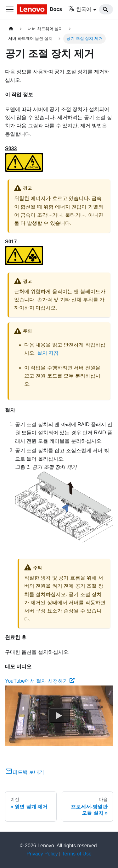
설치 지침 (48, 353)
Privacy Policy (42, 854)
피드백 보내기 (25, 772)
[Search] (106, 9)
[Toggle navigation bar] (10, 9)
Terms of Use (77, 854)
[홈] (11, 29)
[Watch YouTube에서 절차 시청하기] (59, 716)
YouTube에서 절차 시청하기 (40, 681)
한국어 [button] (80, 9)
